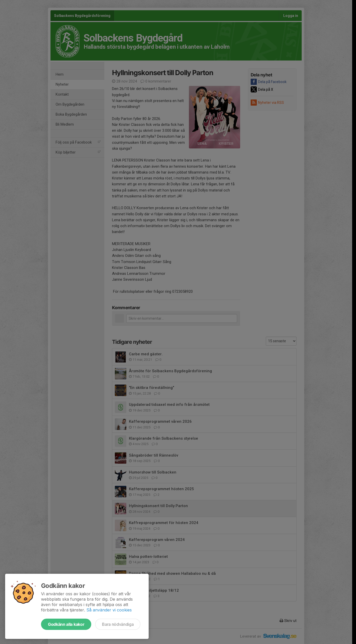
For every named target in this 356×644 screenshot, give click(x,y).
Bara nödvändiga (118, 624)
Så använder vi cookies (109, 610)
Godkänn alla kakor (66, 624)
